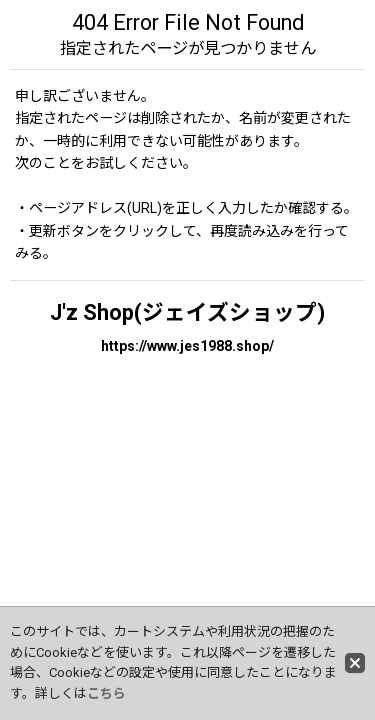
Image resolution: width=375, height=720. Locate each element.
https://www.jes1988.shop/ (187, 346)
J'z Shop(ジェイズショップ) (187, 312)
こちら (106, 693)
